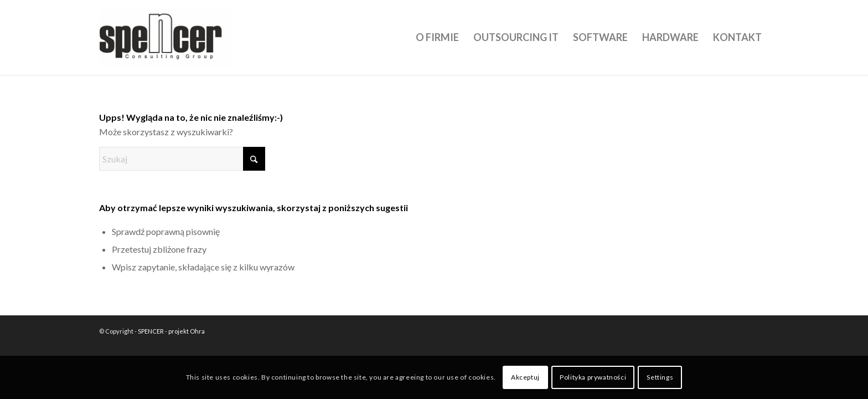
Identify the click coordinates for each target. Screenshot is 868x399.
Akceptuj (525, 377)
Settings (660, 377)
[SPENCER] (167, 37)
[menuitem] (437, 37)
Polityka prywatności (593, 377)
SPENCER (151, 331)
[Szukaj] (182, 159)
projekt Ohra (187, 331)
